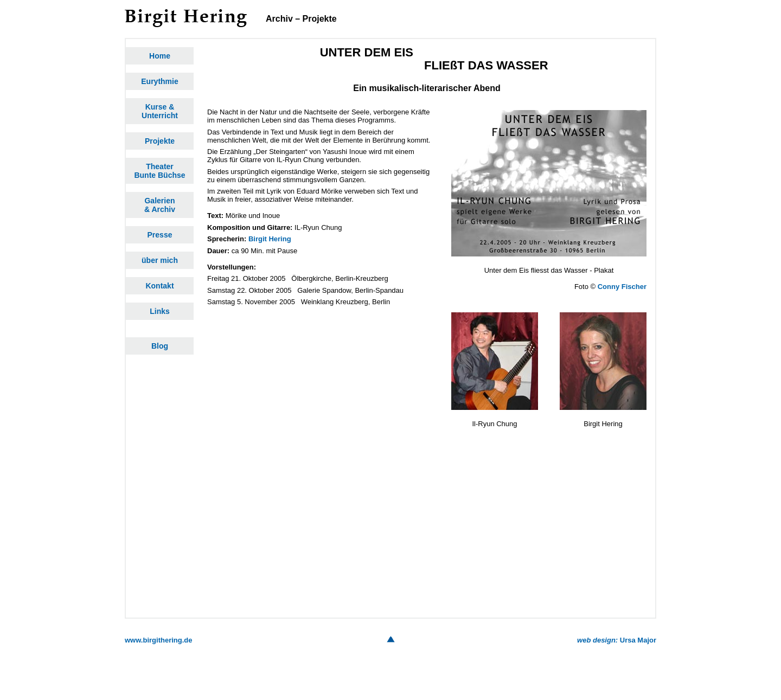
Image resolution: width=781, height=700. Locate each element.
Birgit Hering (270, 239)
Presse (160, 235)
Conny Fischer (622, 287)
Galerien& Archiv (160, 205)
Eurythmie (159, 81)
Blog (160, 346)
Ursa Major (617, 640)
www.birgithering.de (158, 640)
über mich (160, 260)
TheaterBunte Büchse (159, 171)
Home (160, 56)
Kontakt (159, 286)
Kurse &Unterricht (160, 111)
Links (160, 311)
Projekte (160, 141)
